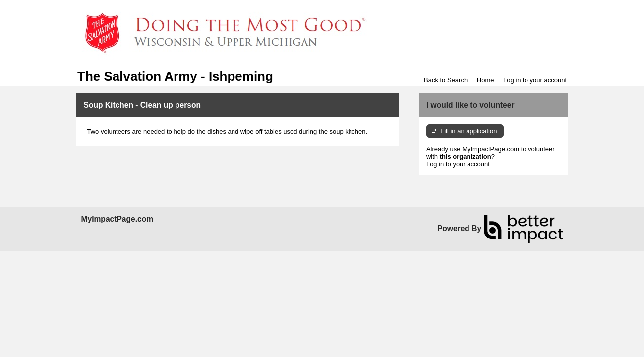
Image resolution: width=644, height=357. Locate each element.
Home (486, 80)
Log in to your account (535, 80)
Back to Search (446, 80)
